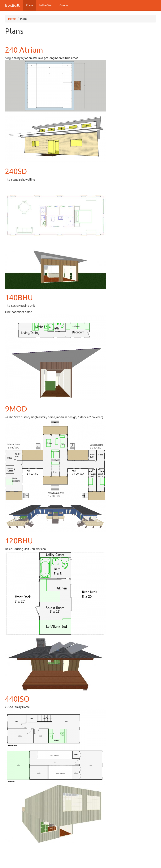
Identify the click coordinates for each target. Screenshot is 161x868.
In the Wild (46, 5)
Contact (65, 5)
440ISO (17, 699)
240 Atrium (24, 50)
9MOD (16, 409)
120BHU (19, 541)
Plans (30, 5)
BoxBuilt (12, 5)
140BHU (19, 297)
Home (12, 19)
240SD (16, 171)
